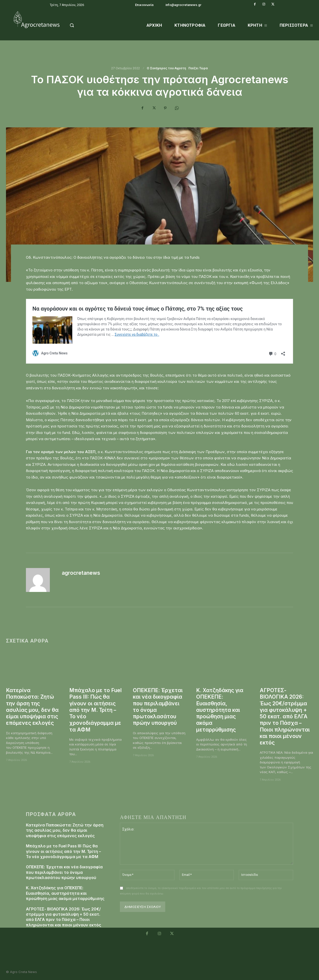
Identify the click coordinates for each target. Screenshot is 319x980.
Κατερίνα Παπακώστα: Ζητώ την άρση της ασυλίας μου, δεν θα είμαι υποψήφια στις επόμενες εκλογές (32, 707)
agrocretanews (81, 573)
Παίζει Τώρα (198, 68)
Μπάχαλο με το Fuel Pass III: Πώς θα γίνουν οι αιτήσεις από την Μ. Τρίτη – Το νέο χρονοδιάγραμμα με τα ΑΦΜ (95, 710)
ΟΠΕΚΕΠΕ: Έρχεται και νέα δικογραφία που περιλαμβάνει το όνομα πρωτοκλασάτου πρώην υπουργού (65, 871)
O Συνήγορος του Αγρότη (167, 68)
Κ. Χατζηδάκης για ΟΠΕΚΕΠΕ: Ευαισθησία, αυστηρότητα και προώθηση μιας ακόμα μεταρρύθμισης (220, 710)
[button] (83, 25)
